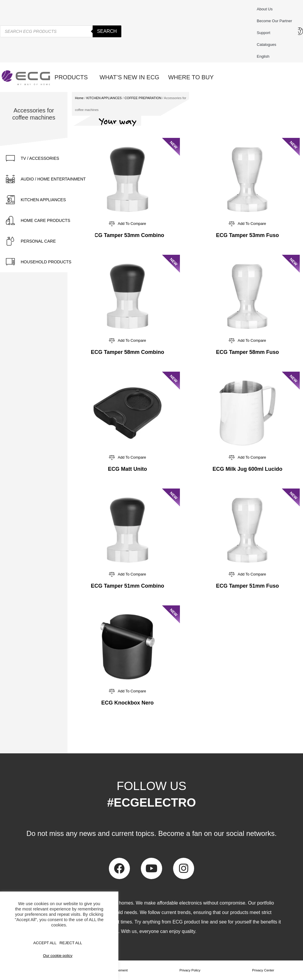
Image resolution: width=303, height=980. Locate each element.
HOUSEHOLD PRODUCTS (46, 262)
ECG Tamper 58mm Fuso (248, 352)
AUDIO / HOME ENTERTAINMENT (53, 179)
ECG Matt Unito (128, 469)
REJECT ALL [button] (71, 943)
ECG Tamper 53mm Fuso (248, 235)
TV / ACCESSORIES (40, 158)
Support (265, 33)
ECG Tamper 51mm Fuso (248, 586)
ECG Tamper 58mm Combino (128, 352)
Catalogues (267, 45)
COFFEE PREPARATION (143, 98)
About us (265, 9)
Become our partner (274, 21)
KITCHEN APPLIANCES (43, 200)
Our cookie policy (58, 956)
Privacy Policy (190, 970)
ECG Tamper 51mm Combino (128, 586)
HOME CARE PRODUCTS (45, 220)
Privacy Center (263, 970)
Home (79, 98)
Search (107, 31)
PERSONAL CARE (38, 241)
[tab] (47, 158)
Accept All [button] (45, 943)
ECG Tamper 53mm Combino (128, 235)
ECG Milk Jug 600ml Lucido (247, 469)
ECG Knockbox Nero (127, 703)
